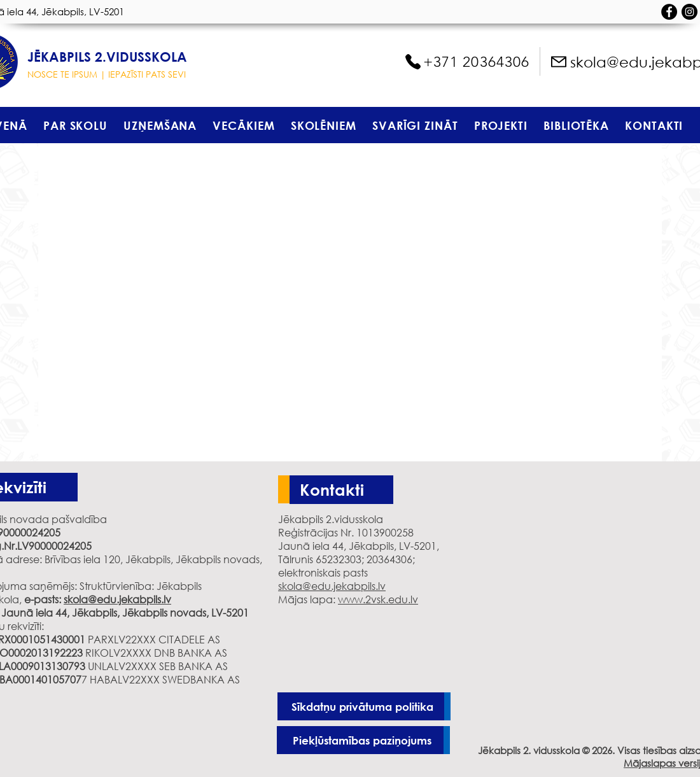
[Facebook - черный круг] (669, 12)
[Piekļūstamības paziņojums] (363, 740)
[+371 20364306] (466, 62)
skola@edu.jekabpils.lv (117, 599)
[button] (75, 125)
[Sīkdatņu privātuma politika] (364, 706)
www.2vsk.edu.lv (378, 599)
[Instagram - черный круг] (689, 12)
